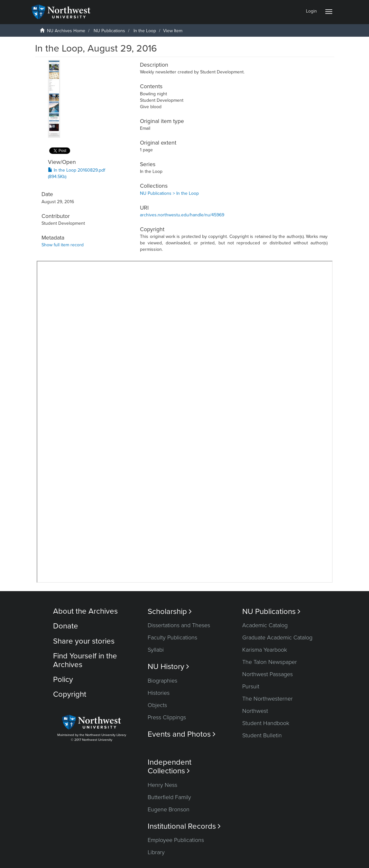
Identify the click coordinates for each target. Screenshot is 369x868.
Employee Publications (176, 840)
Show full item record (63, 245)
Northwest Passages (268, 674)
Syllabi (156, 650)
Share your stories (84, 641)
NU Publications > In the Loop (169, 193)
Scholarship (170, 612)
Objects (157, 705)
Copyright (70, 694)
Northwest (255, 711)
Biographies (162, 681)
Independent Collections (170, 767)
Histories (159, 693)
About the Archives (85, 611)
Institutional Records (184, 826)
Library (156, 852)
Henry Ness (162, 785)
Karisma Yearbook (265, 650)
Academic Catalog (265, 625)
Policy (63, 679)
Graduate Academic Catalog (277, 637)
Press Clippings (167, 717)
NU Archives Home (66, 31)
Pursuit (251, 686)
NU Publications (109, 31)
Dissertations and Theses (179, 625)
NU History (168, 667)
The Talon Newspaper (270, 662)
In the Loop (145, 31)
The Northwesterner (268, 699)
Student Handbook (266, 723)
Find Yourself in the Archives (85, 660)
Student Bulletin (262, 735)
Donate (66, 626)
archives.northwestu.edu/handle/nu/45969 (182, 215)
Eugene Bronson (169, 809)
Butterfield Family (169, 797)
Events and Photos (182, 734)
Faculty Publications (172, 637)
